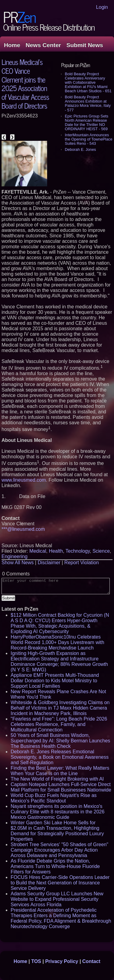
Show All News (18, 563)
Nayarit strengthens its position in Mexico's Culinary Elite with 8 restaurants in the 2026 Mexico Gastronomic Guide (58, 812)
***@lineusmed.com (23, 529)
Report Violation (82, 563)
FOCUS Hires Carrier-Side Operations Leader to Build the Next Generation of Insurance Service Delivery (60, 883)
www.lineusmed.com (24, 480)
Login (102, 7)
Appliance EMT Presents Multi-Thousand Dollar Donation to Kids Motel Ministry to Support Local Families (55, 681)
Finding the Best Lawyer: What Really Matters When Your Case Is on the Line (60, 771)
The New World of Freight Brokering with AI (57, 779)
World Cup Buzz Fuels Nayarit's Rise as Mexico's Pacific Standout (54, 798)
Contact (92, 961)
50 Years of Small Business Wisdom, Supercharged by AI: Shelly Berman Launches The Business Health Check (60, 741)
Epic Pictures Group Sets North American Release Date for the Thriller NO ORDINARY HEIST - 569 (86, 122)
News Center (43, 45)
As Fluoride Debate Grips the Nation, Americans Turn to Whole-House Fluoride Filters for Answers (55, 866)
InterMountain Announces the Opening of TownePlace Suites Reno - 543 (88, 139)
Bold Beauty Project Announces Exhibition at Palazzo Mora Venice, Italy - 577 (88, 103)
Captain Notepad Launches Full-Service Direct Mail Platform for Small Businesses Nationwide (61, 787)
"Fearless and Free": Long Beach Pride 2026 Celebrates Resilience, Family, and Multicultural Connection (59, 724)
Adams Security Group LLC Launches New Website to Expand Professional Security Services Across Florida (57, 899)
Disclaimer (49, 563)
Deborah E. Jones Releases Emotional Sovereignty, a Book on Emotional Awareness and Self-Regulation (60, 757)
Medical (38, 551)
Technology (78, 551)
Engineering (14, 556)
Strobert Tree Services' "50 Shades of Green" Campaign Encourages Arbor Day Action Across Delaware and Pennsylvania (59, 850)
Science (101, 551)
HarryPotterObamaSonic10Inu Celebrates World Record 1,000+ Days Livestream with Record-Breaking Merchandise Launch (57, 642)
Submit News (85, 45)
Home (12, 45)
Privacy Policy (62, 961)
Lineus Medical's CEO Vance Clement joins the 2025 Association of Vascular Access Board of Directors (25, 84)
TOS (36, 961)
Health (56, 551)
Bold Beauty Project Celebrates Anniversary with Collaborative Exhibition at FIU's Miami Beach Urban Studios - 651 (88, 82)
